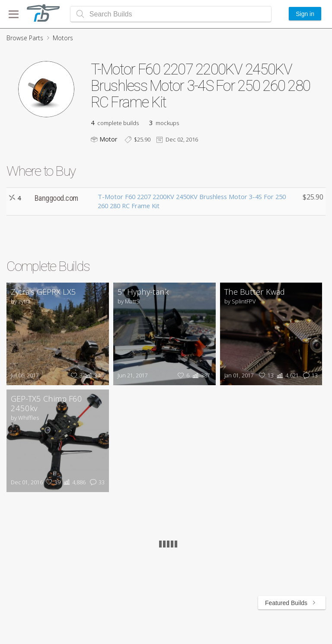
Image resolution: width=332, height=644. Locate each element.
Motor (108, 139)
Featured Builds (292, 603)
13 (265, 375)
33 (96, 482)
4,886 (74, 482)
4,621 (287, 375)
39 (52, 482)
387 (200, 375)
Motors (63, 38)
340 (94, 375)
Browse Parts (25, 38)
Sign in (305, 14)
